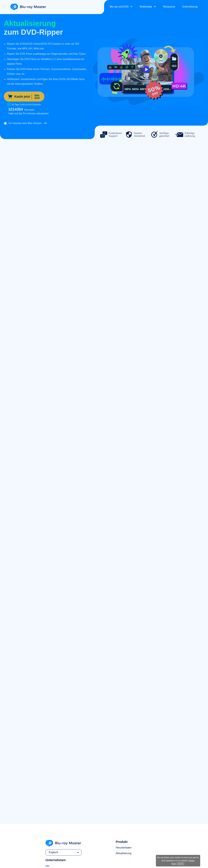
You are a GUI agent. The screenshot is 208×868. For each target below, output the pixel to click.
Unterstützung (190, 7)
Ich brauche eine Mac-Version (23, 123)
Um (48, 866)
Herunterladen (124, 848)
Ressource (169, 7)
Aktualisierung (124, 853)
